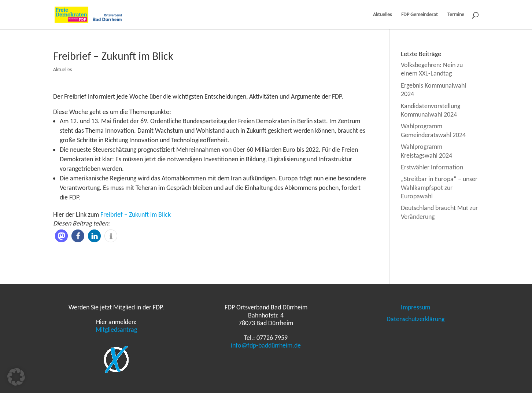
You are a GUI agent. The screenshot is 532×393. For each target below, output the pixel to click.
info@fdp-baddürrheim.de (266, 345)
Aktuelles (382, 15)
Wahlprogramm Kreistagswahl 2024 (426, 151)
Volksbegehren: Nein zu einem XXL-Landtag (432, 69)
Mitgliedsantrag (116, 330)
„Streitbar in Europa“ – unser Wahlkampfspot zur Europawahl (439, 188)
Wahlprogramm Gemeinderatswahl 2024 (433, 130)
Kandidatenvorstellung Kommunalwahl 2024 (431, 110)
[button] (61, 236)
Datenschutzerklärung (415, 319)
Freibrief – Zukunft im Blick (136, 214)
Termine (456, 15)
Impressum (415, 307)
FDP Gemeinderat (420, 15)
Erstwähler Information (432, 167)
